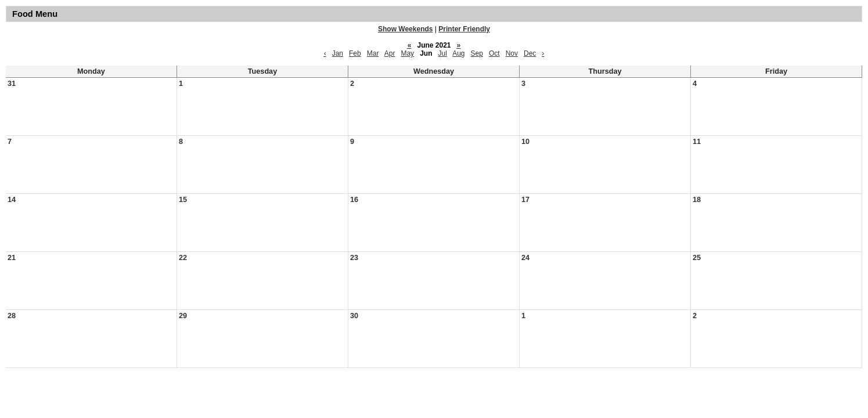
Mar (373, 53)
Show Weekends (405, 29)
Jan (338, 53)
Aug (458, 53)
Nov (512, 53)
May (407, 53)
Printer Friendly (464, 29)
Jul (443, 53)
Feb (355, 53)
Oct (494, 53)
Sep (477, 53)
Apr (390, 53)
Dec (530, 53)
